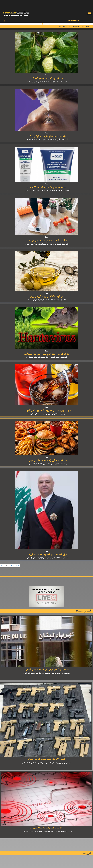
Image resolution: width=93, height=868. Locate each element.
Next (13, 566)
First (3, 566)
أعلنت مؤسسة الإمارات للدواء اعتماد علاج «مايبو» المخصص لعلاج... (47, 139)
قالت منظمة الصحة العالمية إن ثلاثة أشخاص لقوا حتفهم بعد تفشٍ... (47, 357)
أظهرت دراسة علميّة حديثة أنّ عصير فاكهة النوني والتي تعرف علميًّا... (46, 82)
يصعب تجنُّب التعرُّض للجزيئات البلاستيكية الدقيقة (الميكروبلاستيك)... (46, 464)
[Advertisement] (46, 4)
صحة (47, 75)
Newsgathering (74, 20)
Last (17, 566)
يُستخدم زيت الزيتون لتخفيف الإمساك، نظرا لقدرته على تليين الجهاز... (46, 300)
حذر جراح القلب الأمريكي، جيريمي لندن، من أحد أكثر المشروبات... (46, 414)
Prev (8, 566)
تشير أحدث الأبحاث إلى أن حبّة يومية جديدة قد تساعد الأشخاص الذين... (47, 244)
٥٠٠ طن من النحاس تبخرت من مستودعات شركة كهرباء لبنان (74, 26)
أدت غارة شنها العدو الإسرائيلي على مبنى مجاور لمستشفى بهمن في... (47, 558)
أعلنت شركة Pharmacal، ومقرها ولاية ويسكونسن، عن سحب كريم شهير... (47, 190)
